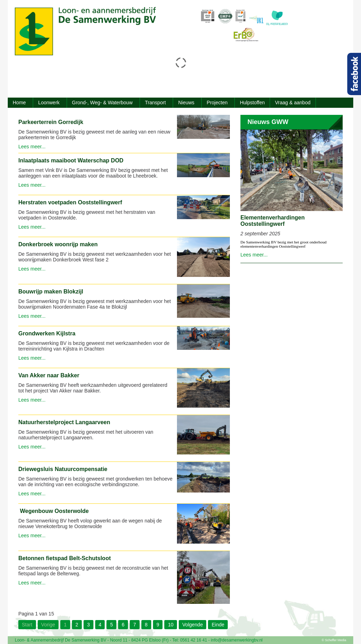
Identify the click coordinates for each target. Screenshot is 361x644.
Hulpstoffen (252, 103)
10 (171, 625)
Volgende (192, 625)
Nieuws (186, 103)
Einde (218, 625)
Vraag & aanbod (293, 103)
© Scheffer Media (334, 640)
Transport (155, 103)
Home (19, 103)
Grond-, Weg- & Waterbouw (102, 103)
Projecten (217, 103)
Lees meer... (32, 147)
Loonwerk (49, 103)
